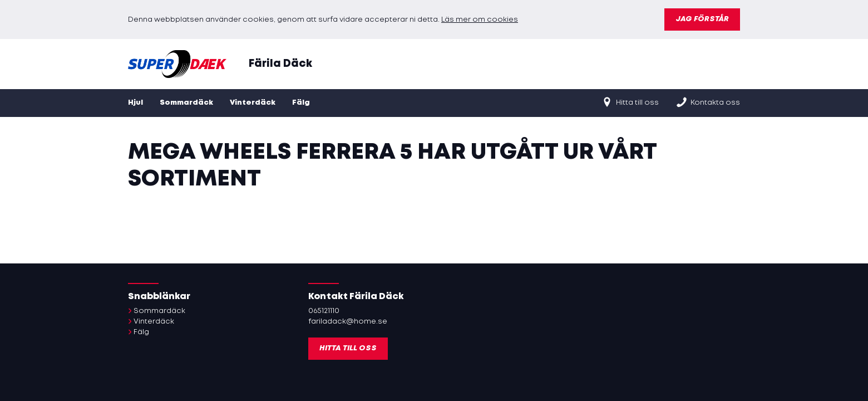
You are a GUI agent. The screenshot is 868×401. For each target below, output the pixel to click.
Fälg (301, 103)
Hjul (135, 103)
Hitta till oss (630, 102)
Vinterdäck (253, 103)
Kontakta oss (708, 102)
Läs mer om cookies (480, 20)
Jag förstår (702, 19)
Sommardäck (186, 103)
